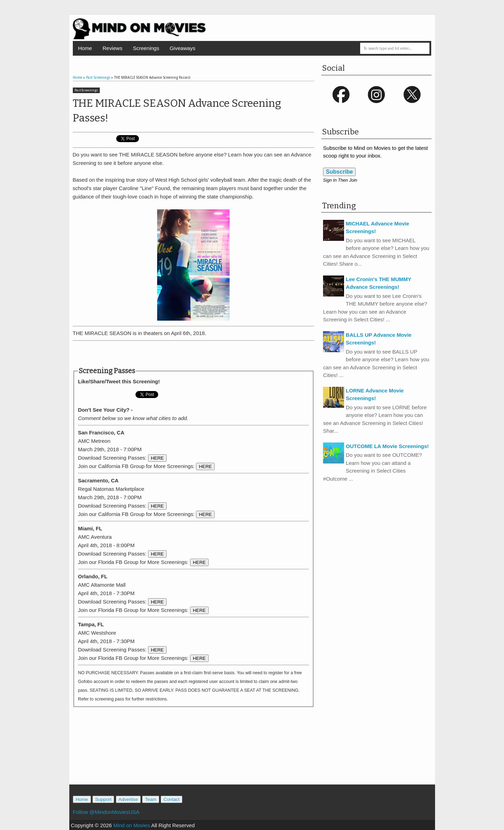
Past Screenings (86, 90)
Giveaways (183, 48)
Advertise (128, 799)
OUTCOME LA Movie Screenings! (387, 446)
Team (151, 799)
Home (85, 48)
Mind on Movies (132, 825)
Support (103, 799)
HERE (157, 458)
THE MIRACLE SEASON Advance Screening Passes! (177, 111)
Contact (171, 799)
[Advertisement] (194, 354)
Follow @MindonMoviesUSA (106, 812)
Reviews (113, 48)
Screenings (146, 48)
